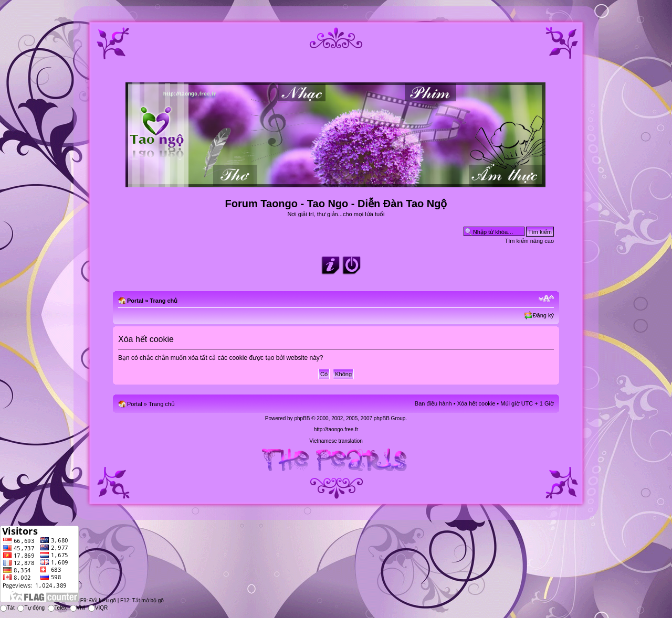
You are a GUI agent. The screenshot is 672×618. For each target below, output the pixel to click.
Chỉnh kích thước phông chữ (546, 299)
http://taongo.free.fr (336, 429)
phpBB (302, 418)
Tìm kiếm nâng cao (529, 241)
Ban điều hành (433, 403)
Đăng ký (543, 315)
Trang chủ (164, 301)
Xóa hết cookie (476, 403)
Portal (135, 301)
